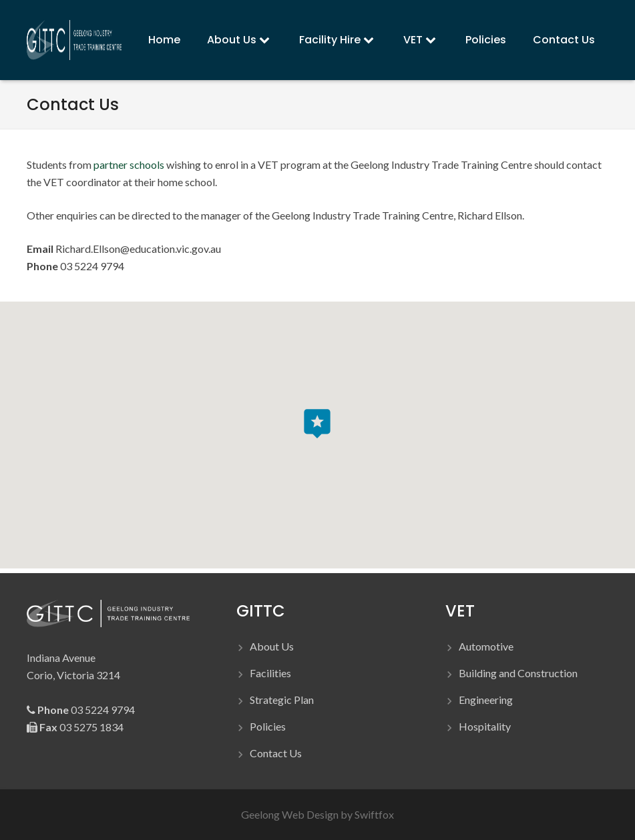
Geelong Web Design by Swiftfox (317, 814)
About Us (272, 646)
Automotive (486, 646)
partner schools (129, 164)
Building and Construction (518, 673)
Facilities (270, 673)
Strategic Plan (282, 700)
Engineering (486, 700)
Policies (268, 726)
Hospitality (485, 726)
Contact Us (276, 753)
